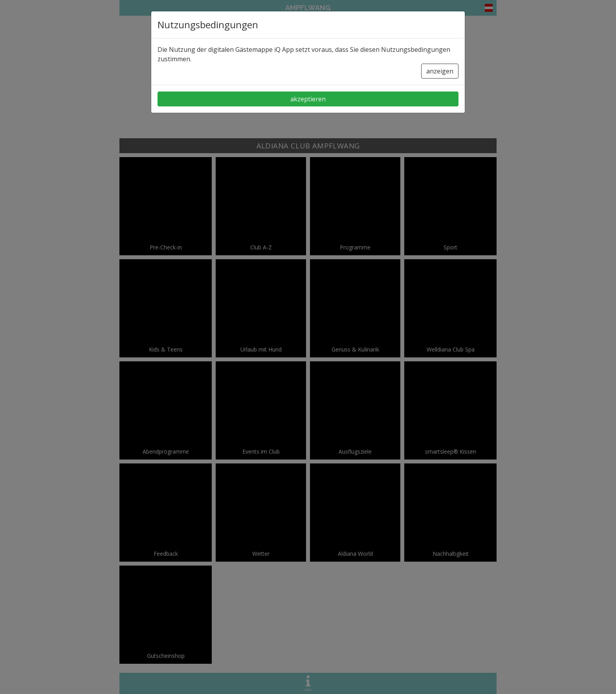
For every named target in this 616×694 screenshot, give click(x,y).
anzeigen (440, 71)
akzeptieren (308, 99)
